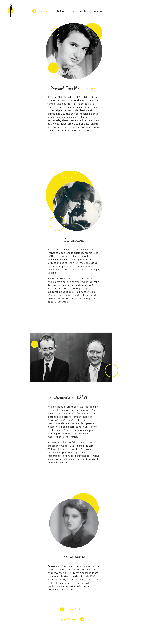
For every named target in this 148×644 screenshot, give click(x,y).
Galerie (61, 11)
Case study (80, 11)
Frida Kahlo (74, 609)
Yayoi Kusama (69, 619)
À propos (99, 11)
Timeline (44, 11)
